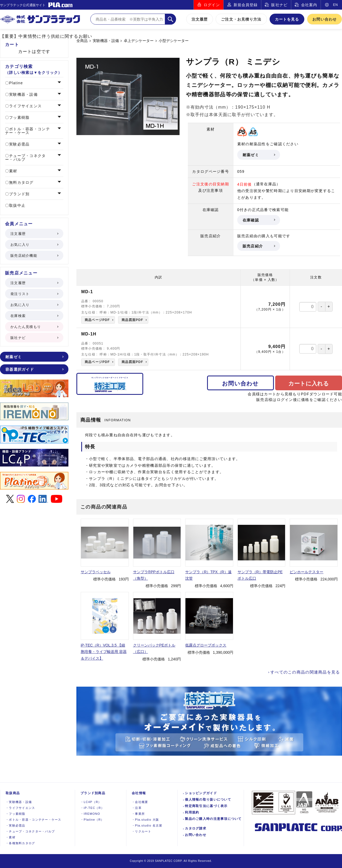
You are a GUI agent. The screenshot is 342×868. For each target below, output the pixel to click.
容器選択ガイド (34, 369)
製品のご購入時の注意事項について (213, 819)
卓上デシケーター (139, 41)
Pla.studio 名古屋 (147, 825)
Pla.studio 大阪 (145, 820)
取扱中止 (17, 205)
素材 (13, 171)
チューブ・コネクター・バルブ (26, 158)
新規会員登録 (246, 5)
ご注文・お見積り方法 (241, 19)
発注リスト (34, 294)
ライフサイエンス (25, 106)
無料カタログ (21, 182)
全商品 (82, 41)
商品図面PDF (132, 320)
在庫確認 (259, 220)
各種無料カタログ (20, 843)
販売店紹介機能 (34, 256)
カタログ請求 (196, 828)
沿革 (137, 808)
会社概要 (140, 802)
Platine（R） (92, 820)
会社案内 (309, 5)
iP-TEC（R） (92, 808)
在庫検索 (34, 316)
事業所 (138, 814)
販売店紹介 (259, 246)
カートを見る (287, 19)
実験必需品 (19, 144)
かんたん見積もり (34, 327)
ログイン (212, 5)
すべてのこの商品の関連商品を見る (305, 672)
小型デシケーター (174, 41)
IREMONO (90, 814)
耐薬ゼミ (259, 155)
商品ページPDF (97, 320)
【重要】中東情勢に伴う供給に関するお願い (46, 36)
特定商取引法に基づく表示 (206, 806)
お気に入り (34, 245)
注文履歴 (200, 19)
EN (335, 5)
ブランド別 (19, 194)
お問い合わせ (324, 19)
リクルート (142, 831)
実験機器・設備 (106, 41)
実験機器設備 (19, 802)
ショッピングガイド (201, 793)
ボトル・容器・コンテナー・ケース (28, 131)
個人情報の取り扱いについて (208, 800)
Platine (15, 83)
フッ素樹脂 (19, 117)
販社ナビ (279, 5)
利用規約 (192, 812)
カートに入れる (309, 383)
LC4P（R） (91, 802)
